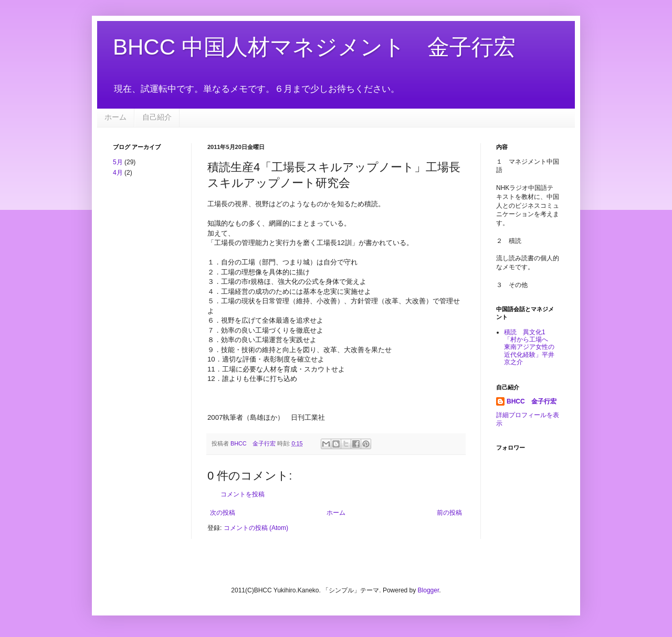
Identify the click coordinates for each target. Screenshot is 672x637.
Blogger (429, 590)
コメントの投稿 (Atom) (256, 528)
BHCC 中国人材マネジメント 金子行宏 (314, 47)
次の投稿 (223, 513)
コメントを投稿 (243, 494)
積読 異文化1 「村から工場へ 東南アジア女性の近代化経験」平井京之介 (529, 347)
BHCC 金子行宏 (532, 401)
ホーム (115, 117)
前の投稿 (449, 513)
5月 (118, 162)
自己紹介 (157, 117)
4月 (118, 173)
